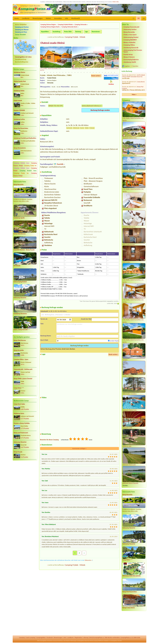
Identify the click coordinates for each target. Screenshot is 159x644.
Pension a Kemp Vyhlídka (22, 423)
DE (139, 18)
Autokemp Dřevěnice (20, 314)
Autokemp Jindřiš (130, 62)
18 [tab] (96, 73)
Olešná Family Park (20, 81)
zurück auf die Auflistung (56, 37)
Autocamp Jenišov (130, 29)
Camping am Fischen (22, 27)
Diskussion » (88, 560)
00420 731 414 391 (56, 106)
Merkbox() (75, 18)
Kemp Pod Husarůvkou (21, 128)
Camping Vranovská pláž (132, 27)
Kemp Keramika (19, 185)
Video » (134, 95)
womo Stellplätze (21, 24)
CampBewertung (21, 59)
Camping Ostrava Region (48, 25)
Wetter (48, 18)
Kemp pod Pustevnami (21, 433)
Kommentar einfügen (79, 449)
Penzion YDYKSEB (19, 110)
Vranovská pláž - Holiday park (23, 369)
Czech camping (30, 638)
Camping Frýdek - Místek (75, 37)
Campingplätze (41, 638)
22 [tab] (108, 73)
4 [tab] (54, 73)
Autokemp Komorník (131, 48)
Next (118, 59)
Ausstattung (56, 32)
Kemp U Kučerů (129, 57)
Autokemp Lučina (19, 119)
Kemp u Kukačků (130, 42)
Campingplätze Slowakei (116, 641)
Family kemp (128, 54)
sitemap (86, 638)
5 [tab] (57, 73)
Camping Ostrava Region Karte (50, 27)
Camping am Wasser (22, 30)
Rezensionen (96, 32)
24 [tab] (114, 73)
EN (144, 18)
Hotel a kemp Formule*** (22, 330)
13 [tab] (81, 73)
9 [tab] (69, 73)
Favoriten (135, 66)
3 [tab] (51, 73)
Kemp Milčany (141, 90)
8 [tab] (66, 73)
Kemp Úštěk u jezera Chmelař (23, 379)
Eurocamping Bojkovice (131, 60)
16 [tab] (90, 73)
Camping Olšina (129, 45)
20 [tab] (102, 73)
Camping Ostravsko (81, 25)
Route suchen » (96, 76)
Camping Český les (30, 166)
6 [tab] (60, 73)
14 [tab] (84, 73)
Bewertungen (38, 18)
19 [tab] (99, 73)
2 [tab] (48, 73)
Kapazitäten (45, 32)
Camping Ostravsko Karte (69, 27)
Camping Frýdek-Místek (65, 25)
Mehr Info (116, 2)
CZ (133, 18)
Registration (78, 638)
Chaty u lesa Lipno (130, 35)
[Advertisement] (25, 473)
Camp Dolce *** (19, 388)
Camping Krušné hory (28, 171)
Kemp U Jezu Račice (129, 608)
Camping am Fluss (21, 32)
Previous (41, 59)
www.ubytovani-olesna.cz (91, 106)
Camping (22, 638)
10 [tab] (72, 73)
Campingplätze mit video (23, 57)
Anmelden (58, 18)
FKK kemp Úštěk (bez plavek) (132, 576)
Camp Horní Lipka (19, 404)
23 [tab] (111, 73)
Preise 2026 (68, 32)
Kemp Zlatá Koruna (20, 234)
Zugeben (127, 66)
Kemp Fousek (18, 452)
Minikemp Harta (19, 413)
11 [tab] (75, 73)
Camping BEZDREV (130, 40)
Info (67, 18)
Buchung (78, 32)
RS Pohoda (17, 266)
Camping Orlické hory (21, 163)
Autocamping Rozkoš (20, 282)
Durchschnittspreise (22, 62)
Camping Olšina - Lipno (21, 359)
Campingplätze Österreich (83, 641)
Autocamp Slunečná (20, 298)
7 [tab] (63, 73)
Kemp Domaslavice (20, 148)
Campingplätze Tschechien (46, 641)
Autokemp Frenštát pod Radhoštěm (25, 138)
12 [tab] (78, 73)
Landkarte (26, 18)
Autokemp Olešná (19, 72)
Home (17, 18)
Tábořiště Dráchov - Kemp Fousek (24, 250)
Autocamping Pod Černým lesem (133, 51)
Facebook (50, 638)
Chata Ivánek (18, 101)
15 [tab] (87, 73)
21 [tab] (105, 73)
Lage (86, 32)
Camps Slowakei (20, 35)
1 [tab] (45, 73)
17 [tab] (93, 73)
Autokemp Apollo (19, 218)
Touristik (60, 164)
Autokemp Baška (19, 91)
